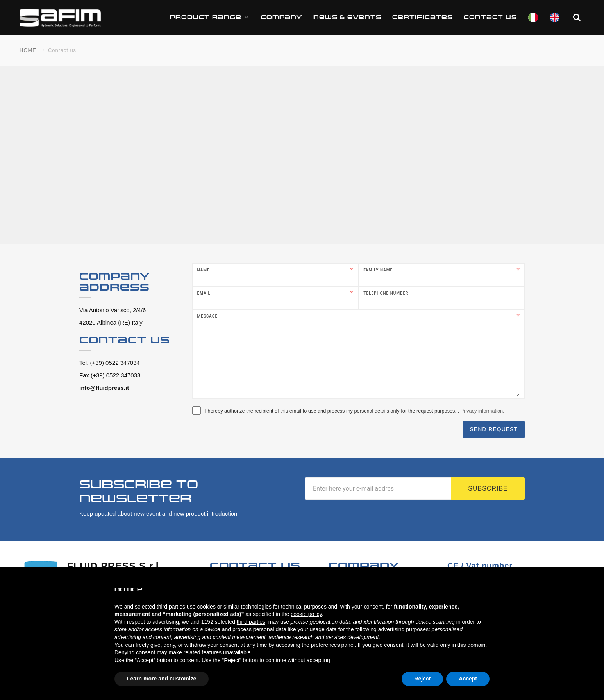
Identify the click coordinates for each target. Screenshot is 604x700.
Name (204, 270)
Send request (494, 429)
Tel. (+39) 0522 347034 (110, 363)
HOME (28, 50)
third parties (251, 622)
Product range (210, 17)
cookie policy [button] (306, 614)
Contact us (490, 17)
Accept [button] (468, 679)
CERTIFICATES (423, 17)
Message (208, 316)
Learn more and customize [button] (162, 679)
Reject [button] (422, 679)
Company (282, 17)
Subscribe (488, 488)
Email (204, 293)
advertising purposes (403, 629)
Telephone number (386, 293)
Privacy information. (482, 411)
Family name (378, 270)
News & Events (347, 17)
